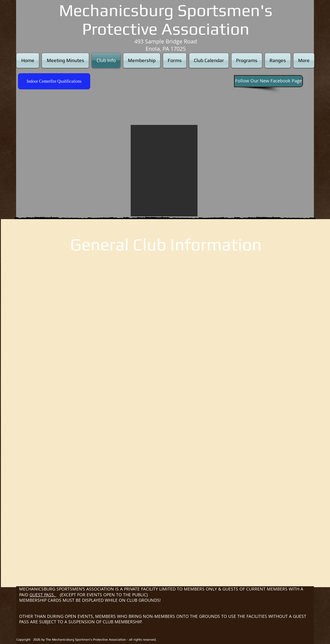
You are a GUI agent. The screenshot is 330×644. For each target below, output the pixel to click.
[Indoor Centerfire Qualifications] (54, 81)
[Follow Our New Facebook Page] (268, 81)
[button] (164, 171)
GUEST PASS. (43, 595)
